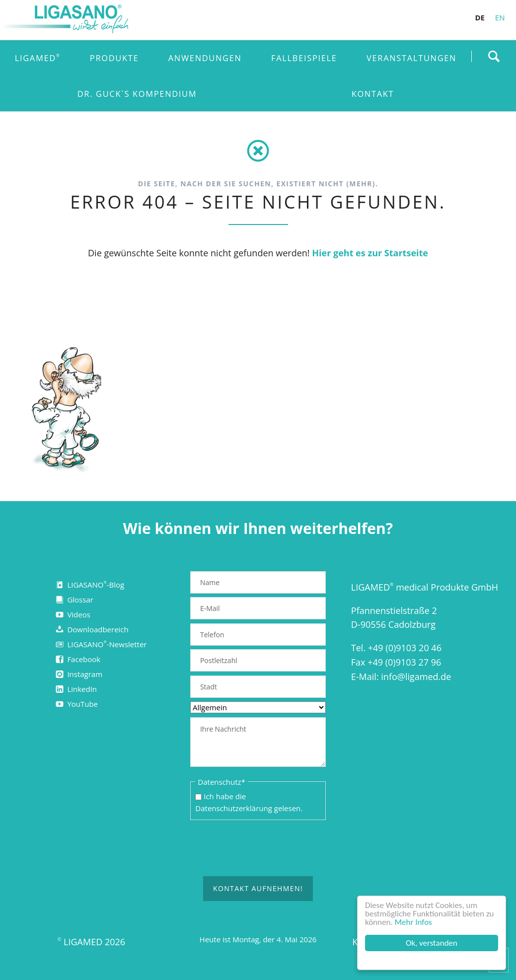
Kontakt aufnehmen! (258, 889)
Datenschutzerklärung (234, 808)
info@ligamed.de (416, 677)
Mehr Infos (413, 922)
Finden (494, 56)
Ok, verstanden (432, 943)
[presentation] (266, 849)
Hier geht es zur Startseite (370, 253)
